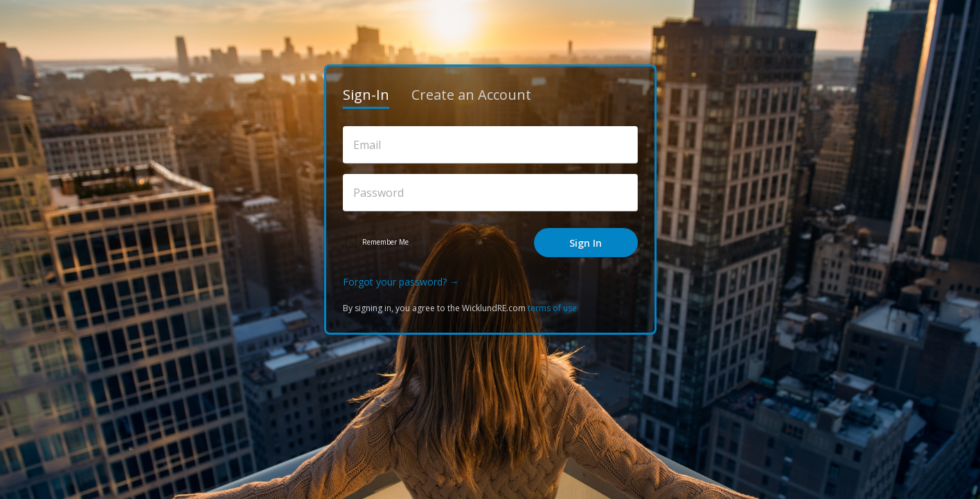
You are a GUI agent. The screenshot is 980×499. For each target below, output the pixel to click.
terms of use (552, 308)
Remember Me (385, 242)
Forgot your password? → (401, 282)
